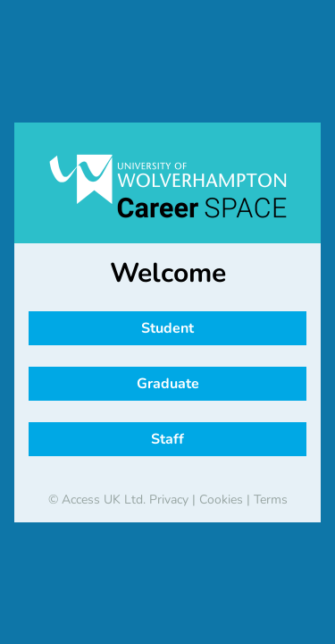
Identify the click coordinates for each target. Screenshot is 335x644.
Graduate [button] (168, 384)
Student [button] (167, 328)
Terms (271, 500)
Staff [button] (167, 439)
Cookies (221, 500)
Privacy (169, 500)
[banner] (167, 186)
